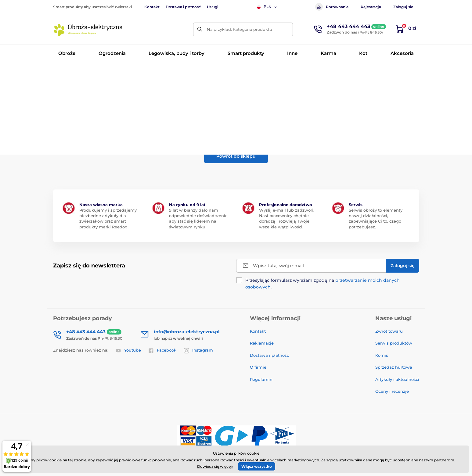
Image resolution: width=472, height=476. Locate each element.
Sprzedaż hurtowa (394, 367)
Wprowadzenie (67, 72)
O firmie (258, 367)
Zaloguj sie (403, 7)
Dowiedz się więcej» (215, 466)
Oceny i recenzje (392, 391)
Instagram (198, 350)
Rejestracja (371, 7)
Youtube (128, 350)
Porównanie (332, 7)
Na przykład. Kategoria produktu (240, 29)
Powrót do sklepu (236, 156)
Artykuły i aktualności (397, 379)
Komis (382, 355)
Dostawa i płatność (183, 7)
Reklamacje (262, 343)
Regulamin (261, 379)
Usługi (213, 7)
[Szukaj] (200, 29)
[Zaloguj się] (403, 266)
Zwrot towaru (389, 331)
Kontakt (152, 7)
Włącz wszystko (257, 466)
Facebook (162, 350)
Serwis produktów (394, 343)
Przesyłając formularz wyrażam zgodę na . (322, 284)
